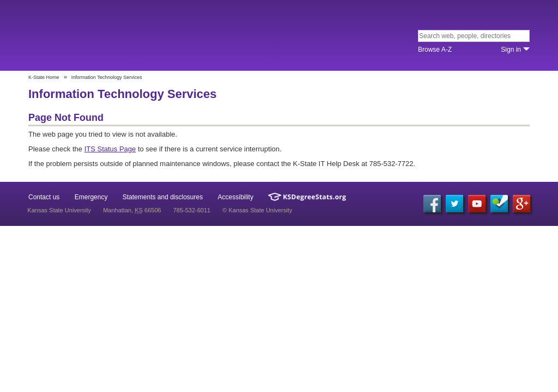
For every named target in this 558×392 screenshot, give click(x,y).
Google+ (521, 204)
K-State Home (44, 77)
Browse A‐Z (435, 50)
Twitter (454, 204)
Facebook (432, 204)
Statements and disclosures (163, 197)
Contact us (44, 197)
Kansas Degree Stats (307, 197)
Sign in (511, 50)
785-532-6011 (192, 210)
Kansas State (106, 36)
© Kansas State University (257, 210)
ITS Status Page (110, 149)
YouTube (477, 204)
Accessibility (236, 197)
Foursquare (499, 204)
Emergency (91, 197)
